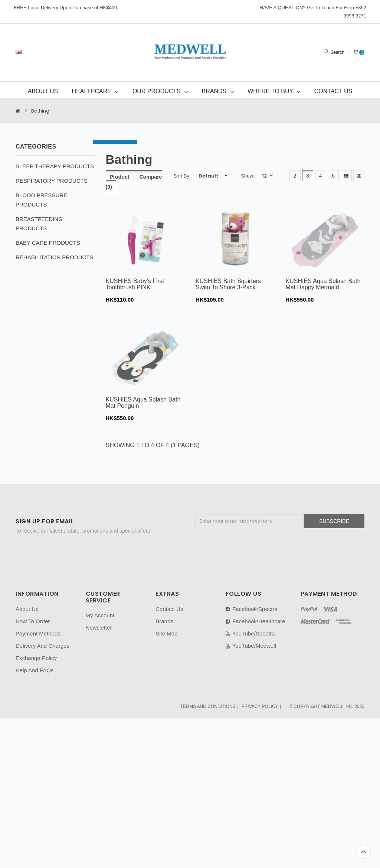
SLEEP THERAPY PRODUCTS (55, 166)
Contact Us (169, 609)
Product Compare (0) (134, 182)
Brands (164, 621)
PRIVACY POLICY (260, 706)
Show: (248, 176)
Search (337, 52)
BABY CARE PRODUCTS (48, 243)
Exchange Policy (36, 658)
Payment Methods (38, 633)
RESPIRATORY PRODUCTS (52, 181)
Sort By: (182, 176)
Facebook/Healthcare (255, 621)
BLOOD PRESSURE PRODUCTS (41, 200)
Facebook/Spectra (252, 609)
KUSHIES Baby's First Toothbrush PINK (135, 284)
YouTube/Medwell (251, 646)
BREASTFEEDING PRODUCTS (39, 224)
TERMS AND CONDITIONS (208, 706)
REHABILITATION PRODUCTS (54, 257)
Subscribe (334, 521)
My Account (100, 615)
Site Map (166, 633)
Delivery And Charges (42, 646)
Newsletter (99, 628)
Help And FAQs (35, 670)
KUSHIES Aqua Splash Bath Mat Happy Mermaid (323, 284)
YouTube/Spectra (250, 633)
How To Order (33, 621)
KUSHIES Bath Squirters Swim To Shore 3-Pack (228, 284)
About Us (27, 609)
